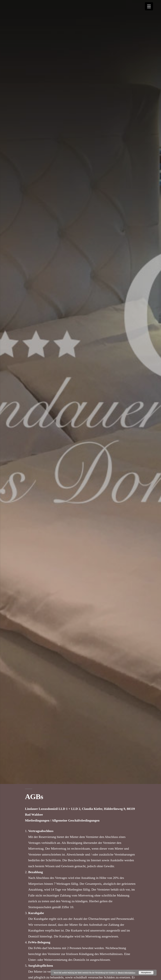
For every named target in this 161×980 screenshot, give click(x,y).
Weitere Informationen (127, 973)
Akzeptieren (146, 973)
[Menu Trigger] (149, 6)
